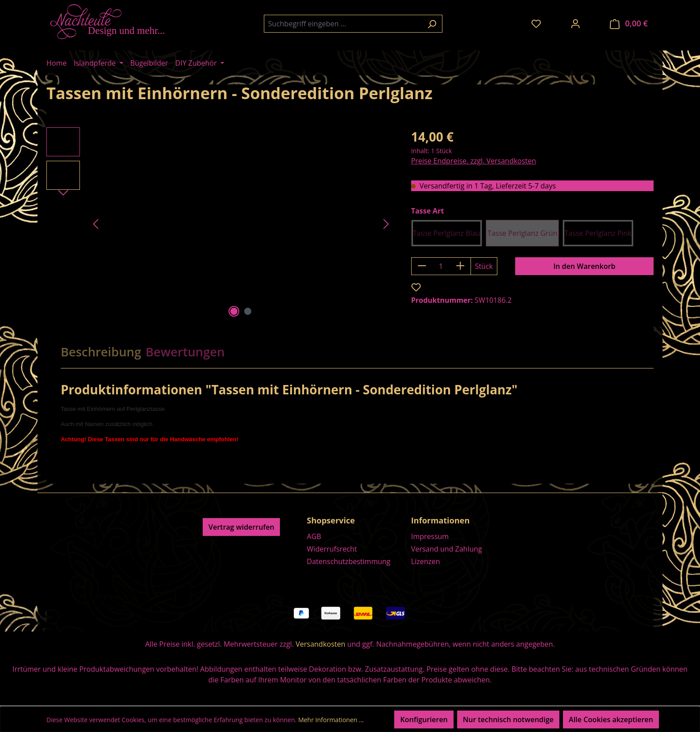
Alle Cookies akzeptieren (611, 719)
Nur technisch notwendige (508, 719)
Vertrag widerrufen (241, 527)
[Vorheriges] (96, 224)
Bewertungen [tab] (185, 352)
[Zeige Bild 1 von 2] (234, 311)
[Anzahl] (441, 266)
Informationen (440, 520)
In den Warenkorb (584, 266)
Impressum (430, 536)
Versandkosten (320, 644)
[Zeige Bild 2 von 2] (248, 311)
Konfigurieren (424, 719)
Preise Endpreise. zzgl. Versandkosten (474, 161)
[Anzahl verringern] (422, 266)
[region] (220, 223)
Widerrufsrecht (332, 549)
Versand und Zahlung (447, 549)
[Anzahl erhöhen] (460, 266)
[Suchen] (432, 24)
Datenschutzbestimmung (348, 561)
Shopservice (331, 520)
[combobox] (343, 24)
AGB (314, 536)
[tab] (101, 352)
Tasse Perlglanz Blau (447, 233)
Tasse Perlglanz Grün (522, 233)
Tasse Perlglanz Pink (598, 233)
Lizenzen (426, 561)
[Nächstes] (386, 224)
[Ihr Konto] (575, 23)
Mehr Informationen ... (331, 720)
